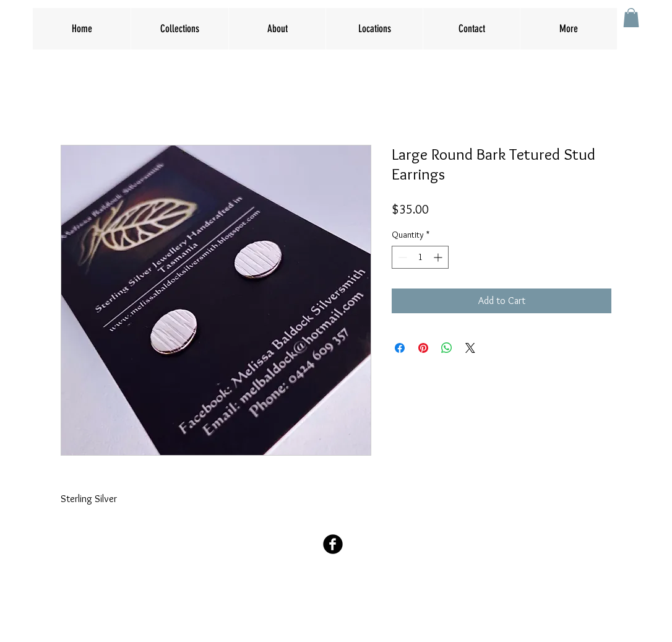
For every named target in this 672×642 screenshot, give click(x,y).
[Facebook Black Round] (333, 544)
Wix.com (409, 618)
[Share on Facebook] (400, 348)
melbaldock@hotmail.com (336, 592)
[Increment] (439, 257)
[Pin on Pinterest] (423, 348)
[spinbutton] (420, 257)
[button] (631, 18)
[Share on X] (470, 348)
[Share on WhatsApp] (447, 348)
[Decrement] (401, 257)
